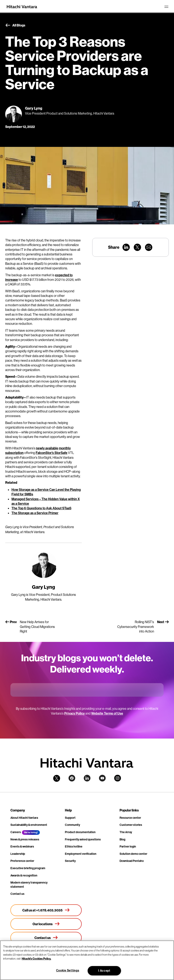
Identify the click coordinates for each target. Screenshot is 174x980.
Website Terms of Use (107, 713)
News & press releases (25, 839)
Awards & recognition (24, 875)
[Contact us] (46, 938)
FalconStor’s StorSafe (52, 453)
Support (70, 818)
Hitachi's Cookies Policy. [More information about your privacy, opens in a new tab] (36, 959)
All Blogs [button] (15, 25)
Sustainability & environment (29, 825)
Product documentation (80, 832)
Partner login (128, 846)
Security (70, 861)
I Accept (104, 971)
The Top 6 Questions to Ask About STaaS (41, 508)
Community (72, 825)
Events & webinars (22, 846)
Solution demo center (133, 854)
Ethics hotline (74, 846)
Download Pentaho (132, 861)
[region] (87, 960)
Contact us (17, 894)
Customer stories (131, 825)
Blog (122, 839)
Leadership (18, 854)
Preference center (22, 861)
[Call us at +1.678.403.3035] (46, 910)
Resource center (130, 818)
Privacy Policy (74, 713)
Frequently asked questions (83, 839)
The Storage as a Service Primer (35, 513)
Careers (16, 832)
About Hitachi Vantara (24, 818)
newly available (47, 448)
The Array (126, 832)
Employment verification (81, 854)
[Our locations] (46, 924)
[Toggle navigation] (166, 7)
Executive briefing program (28, 868)
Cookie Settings (68, 970)
